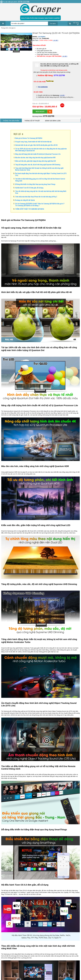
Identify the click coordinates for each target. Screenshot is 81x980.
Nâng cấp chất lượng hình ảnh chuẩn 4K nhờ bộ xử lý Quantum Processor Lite (38, 154)
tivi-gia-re (12, 28)
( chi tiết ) (56, 40)
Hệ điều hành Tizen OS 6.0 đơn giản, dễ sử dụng (29, 188)
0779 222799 (49, 116)
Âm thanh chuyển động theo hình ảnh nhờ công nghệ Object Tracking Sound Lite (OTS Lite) (41, 174)
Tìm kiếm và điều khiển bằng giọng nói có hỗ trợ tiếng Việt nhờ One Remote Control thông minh (40, 180)
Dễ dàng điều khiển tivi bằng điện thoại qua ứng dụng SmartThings (35, 184)
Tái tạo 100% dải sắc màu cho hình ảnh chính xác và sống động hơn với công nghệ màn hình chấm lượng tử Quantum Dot (41, 150)
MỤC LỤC (17, 134)
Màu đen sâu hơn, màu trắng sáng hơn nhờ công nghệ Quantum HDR (35, 157)
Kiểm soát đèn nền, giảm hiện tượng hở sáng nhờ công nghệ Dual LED (35, 161)
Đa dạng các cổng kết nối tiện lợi (25, 200)
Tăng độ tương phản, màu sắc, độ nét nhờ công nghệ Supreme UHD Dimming (38, 164)
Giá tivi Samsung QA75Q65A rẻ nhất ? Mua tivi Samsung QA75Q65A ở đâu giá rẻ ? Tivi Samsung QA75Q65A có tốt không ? (40, 204)
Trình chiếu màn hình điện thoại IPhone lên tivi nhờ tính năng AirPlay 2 (36, 197)
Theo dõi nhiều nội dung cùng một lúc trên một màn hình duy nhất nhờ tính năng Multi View (41, 192)
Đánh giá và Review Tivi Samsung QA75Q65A (29, 138)
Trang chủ (4, 28)
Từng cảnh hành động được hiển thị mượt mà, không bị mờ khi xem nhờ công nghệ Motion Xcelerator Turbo (39, 169)
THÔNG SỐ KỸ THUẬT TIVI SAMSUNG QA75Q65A (30, 209)
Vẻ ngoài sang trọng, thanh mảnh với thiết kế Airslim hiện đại (33, 142)
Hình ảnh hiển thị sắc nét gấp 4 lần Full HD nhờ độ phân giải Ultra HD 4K (36, 145)
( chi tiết (62, 95)
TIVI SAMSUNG (43, 87)
